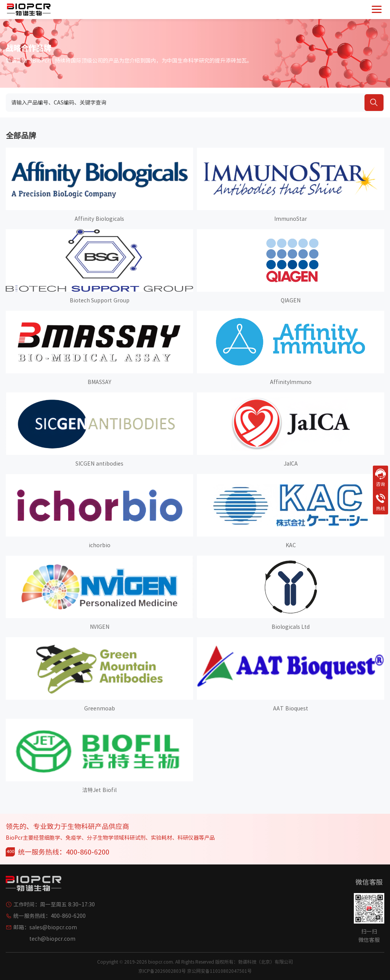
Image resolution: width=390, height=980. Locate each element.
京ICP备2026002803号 (162, 971)
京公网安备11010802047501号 (219, 971)
